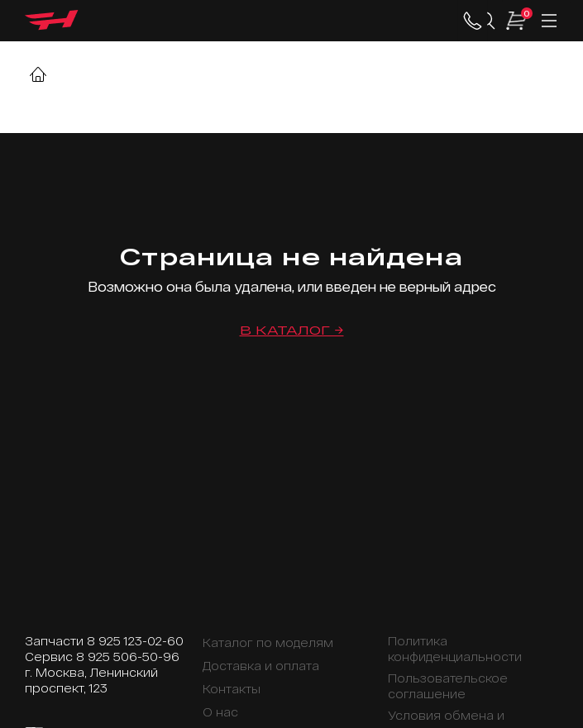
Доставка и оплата (261, 666)
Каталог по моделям (268, 642)
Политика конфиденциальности (455, 649)
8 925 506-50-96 (128, 657)
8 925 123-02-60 (135, 641)
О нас (220, 712)
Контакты (232, 689)
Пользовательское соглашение (448, 686)
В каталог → (292, 330)
